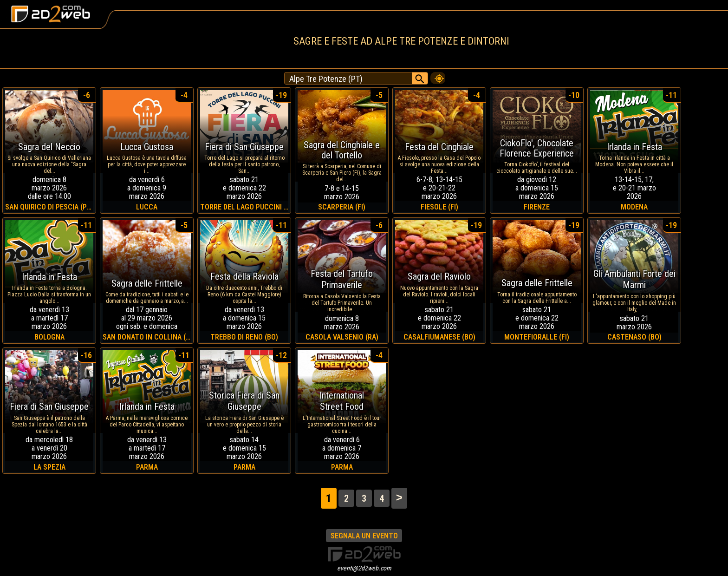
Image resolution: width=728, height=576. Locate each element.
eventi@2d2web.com (364, 568)
